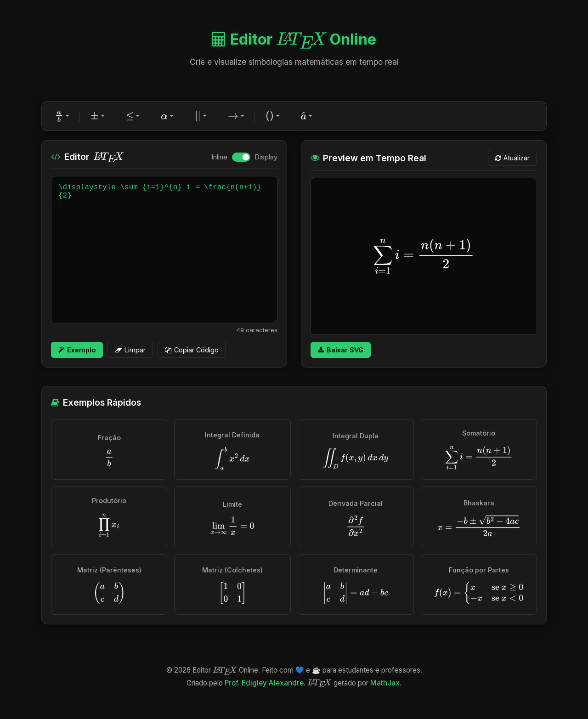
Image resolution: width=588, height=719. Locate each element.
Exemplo (77, 350)
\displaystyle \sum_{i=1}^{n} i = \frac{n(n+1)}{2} (164, 250)
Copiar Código (192, 350)
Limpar (130, 350)
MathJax (385, 683)
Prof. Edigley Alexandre (264, 683)
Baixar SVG (341, 350)
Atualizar (512, 158)
